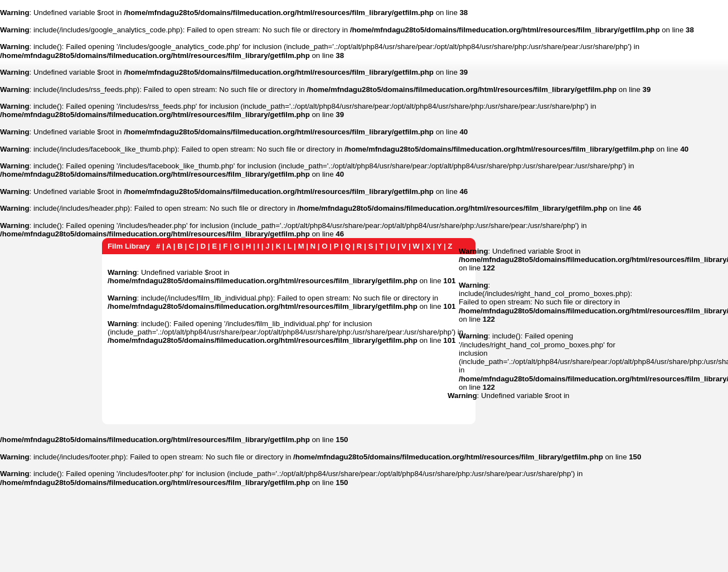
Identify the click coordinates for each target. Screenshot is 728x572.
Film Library (129, 246)
